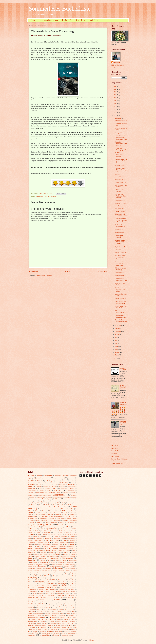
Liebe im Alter (31, 568)
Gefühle (41, 529)
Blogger (73, 492)
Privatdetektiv (32, 595)
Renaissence (33, 600)
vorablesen (32, 635)
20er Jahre (39, 475)
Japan (45, 548)
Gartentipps (53, 527)
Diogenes (68, 505)
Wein (51, 627)
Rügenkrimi (31, 604)
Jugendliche (72, 548)
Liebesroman (57, 568)
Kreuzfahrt (51, 556)
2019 (115, 107)
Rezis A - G (67, 20)
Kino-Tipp (58, 552)
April (117, 346)
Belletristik (47, 489)
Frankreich (39, 522)
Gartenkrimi (45, 527)
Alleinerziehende (71, 477)
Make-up (47, 574)
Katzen (68, 550)
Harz (34, 538)
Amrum (57, 481)
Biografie (31, 492)
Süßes (63, 614)
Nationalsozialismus (52, 582)
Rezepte (41, 600)
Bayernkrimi (62, 487)
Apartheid (36, 483)
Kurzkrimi (53, 562)
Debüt (46, 196)
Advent (32, 477)
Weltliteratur (57, 627)
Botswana (55, 497)
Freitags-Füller (45, 525)
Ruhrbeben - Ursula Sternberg (120, 269)
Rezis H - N (80, 20)
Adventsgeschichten (41, 477)
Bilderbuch (57, 490)
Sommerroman (53, 610)
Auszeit (55, 485)
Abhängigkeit (58, 475)
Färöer (75, 525)
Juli (116, 337)
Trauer (73, 620)
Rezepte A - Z (115, 456)
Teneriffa (54, 615)
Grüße (36, 537)
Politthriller (60, 593)
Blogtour (32, 497)
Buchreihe (72, 499)
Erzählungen (58, 515)
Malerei (59, 574)
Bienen (49, 491)
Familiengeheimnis (43, 517)
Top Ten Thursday (44, 619)
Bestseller (72, 489)
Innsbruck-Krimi (47, 544)
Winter (45, 629)
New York (72, 584)
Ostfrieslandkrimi (33, 591)
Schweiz (48, 608)
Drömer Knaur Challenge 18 (48, 509)
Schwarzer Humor (70, 606)
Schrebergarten (58, 606)
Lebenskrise (47, 564)
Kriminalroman (52, 196)
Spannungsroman (69, 610)
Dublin (58, 509)
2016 (115, 116)
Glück (39, 535)
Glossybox (31, 535)
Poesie (46, 593)
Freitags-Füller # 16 (120, 253)
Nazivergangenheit (32, 584)
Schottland (49, 606)
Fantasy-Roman (60, 519)
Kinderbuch (32, 552)
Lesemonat (42, 566)
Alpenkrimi (51, 479)
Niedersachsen (31, 586)
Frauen (47, 522)
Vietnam (58, 625)
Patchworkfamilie (65, 591)
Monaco (61, 576)
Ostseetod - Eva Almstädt (119, 191)
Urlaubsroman (62, 623)
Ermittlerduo (65, 513)
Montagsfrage (33, 578)
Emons (63, 511)
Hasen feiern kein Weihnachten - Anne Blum (120, 264)
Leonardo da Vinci (32, 566)
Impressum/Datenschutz (49, 20)
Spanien (61, 610)
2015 (115, 359)
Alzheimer (72, 479)
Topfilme (59, 620)
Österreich (56, 635)
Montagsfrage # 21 (120, 165)
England (30, 513)
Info (40, 544)
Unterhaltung (31, 623)
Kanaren (54, 550)
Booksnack (48, 497)
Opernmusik (53, 590)
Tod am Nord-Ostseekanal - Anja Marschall (121, 144)
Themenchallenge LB (33, 618)
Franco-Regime (73, 520)
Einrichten (45, 511)
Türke (53, 621)
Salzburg (60, 604)
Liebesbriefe (40, 568)
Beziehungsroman (32, 491)
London (68, 570)
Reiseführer (53, 597)
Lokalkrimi (61, 570)
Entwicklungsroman (41, 513)
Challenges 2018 (55, 501)
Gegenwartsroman (51, 529)
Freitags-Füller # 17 (120, 211)
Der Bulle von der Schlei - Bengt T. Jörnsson (120, 242)
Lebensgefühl (39, 564)
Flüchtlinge (65, 520)
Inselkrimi (55, 544)
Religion (68, 597)
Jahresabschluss (62, 546)
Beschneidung (64, 489)
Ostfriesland (71, 590)
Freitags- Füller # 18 (120, 182)
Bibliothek (41, 491)
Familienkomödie (70, 517)
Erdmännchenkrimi (56, 513)
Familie (72, 515)
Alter (65, 479)
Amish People (49, 481)
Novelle (49, 588)
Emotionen (72, 511)
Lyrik (55, 572)
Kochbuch (55, 554)
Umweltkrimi (65, 621)
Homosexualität (32, 543)
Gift (67, 533)
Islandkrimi (31, 546)
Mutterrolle (63, 578)
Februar (117, 352)
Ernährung (72, 513)
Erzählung (50, 515)
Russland (56, 602)
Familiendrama (32, 517)
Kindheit (51, 552)
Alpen (45, 479)
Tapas (74, 614)
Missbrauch (38, 576)
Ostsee (41, 591)
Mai (117, 343)
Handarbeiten (64, 537)
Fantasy (52, 518)
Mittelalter (47, 576)
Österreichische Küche (67, 635)
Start (33, 20)
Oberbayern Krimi (71, 588)
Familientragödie (44, 519)
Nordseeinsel (64, 586)
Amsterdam (65, 481)
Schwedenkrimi (40, 608)
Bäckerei (30, 501)
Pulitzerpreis (72, 595)
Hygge (56, 543)
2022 (115, 98)
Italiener (46, 546)
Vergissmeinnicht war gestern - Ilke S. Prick (121, 161)
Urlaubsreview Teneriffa (119, 236)
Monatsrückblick (70, 576)
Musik (43, 578)
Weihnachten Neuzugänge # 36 (120, 149)
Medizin (72, 574)
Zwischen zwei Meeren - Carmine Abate (121, 289)
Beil (41, 489)
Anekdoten (72, 481)
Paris (58, 591)
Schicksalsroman (40, 606)
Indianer (30, 544)
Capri (41, 501)
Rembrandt (74, 597)
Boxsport (68, 497)
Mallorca (66, 574)
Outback (48, 591)
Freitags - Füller (32, 525)
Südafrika (30, 614)
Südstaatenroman (56, 614)
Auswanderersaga (48, 485)
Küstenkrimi (70, 562)
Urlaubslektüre (53, 623)
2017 (115, 113)
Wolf (29, 631)
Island (72, 544)
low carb (63, 633)
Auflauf (73, 483)
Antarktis (30, 483)
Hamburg (48, 537)
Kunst (64, 560)
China (68, 501)
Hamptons (56, 537)
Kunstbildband (73, 560)
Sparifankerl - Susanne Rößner (120, 226)
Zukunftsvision (59, 631)
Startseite (68, 271)
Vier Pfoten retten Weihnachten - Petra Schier (120, 257)
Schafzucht (72, 604)
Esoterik (66, 515)
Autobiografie (63, 485)
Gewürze (56, 533)
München (30, 582)
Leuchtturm (66, 566)
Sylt (73, 612)
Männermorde (45, 580)
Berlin (54, 489)
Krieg (57, 556)
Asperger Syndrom (45, 483)
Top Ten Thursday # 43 (123, 387)
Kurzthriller (61, 562)
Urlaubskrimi (45, 623)
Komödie (73, 554)
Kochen (65, 554)
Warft (75, 625)
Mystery (69, 578)
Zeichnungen (50, 631)
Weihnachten (42, 627)
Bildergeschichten (70, 491)
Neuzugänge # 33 (120, 233)
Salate (54, 604)
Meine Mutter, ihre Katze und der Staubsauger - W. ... (121, 137)
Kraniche (37, 556)
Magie (34, 574)
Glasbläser (72, 533)
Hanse (30, 538)
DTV (63, 503)
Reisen (61, 597)
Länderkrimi (61, 572)
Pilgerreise (41, 593)
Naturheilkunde (63, 582)
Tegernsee (47, 615)
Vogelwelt (64, 625)
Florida (50, 520)
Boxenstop (62, 497)
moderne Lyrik (71, 633)
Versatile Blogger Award (41, 625)
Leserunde (59, 566)
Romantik (31, 602)
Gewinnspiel (47, 533)
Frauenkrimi (62, 522)
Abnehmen (65, 475)
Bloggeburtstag (66, 492)
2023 (115, 95)
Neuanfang (51, 584)
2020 (115, 104)
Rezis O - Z (94, 20)
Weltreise (64, 627)
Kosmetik (31, 556)
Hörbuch (72, 543)
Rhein (49, 600)
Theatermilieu (62, 615)
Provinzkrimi (51, 595)
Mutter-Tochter (55, 578)
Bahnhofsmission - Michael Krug (120, 312)
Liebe (72, 566)
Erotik (30, 515)
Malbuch (53, 574)
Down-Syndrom (36, 507)
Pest (29, 593)
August (117, 334)
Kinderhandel (44, 552)
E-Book (72, 509)
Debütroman (34, 505)
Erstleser (43, 515)
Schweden (31, 608)
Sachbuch (40, 604)
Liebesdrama (48, 568)
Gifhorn (62, 533)
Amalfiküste (31, 481)
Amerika (39, 481)
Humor (47, 542)
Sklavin (45, 610)
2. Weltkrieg (31, 475)
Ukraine (58, 621)
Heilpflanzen (48, 538)
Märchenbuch (62, 580)
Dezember (118, 118)
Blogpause (74, 495)
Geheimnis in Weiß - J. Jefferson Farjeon (121, 215)
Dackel (69, 503)
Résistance (62, 602)
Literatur (55, 570)
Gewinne (38, 533)
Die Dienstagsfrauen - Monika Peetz (121, 307)
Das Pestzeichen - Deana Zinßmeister (121, 279)
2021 (115, 101)
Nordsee (55, 586)
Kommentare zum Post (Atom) (44, 276)
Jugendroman (40, 550)
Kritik (50, 560)
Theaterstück (71, 615)
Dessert (41, 505)
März (117, 349)
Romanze (38, 602)
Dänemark (64, 509)
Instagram (114, 454)
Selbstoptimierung (62, 608)
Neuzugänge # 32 (120, 276)
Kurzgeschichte (34, 562)
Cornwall (45, 503)
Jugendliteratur (31, 550)
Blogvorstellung (40, 497)
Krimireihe (32, 560)
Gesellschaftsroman (64, 531)
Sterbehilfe (44, 612)
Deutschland (47, 505)
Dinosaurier (61, 505)
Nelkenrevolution (42, 584)
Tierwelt (33, 620)
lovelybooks (56, 633)
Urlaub (38, 623)
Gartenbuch (37, 527)
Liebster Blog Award (70, 568)
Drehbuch (44, 507)
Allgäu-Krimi (38, 479)
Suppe (60, 612)
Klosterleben (47, 554)
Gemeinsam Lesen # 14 (123, 369)
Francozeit (32, 522)
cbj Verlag (35, 633)
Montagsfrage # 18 (120, 273)
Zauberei (35, 631)
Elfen (58, 511)
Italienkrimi (53, 546)
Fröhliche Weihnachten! (119, 175)
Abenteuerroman (48, 475)
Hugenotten (40, 543)
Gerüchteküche (53, 531)
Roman (57, 600)
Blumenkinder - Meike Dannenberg (121, 321)
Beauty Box (32, 489)
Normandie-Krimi (32, 588)
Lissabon (37, 570)
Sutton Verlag (67, 612)
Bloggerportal (39, 196)
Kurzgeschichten (44, 562)
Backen (30, 487)
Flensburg (44, 520)
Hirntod (30, 540)
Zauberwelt (42, 631)
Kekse (73, 550)
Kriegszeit (72, 556)
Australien (39, 485)
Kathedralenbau (61, 550)
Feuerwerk (68, 519)
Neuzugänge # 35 (120, 179)
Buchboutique (46, 499)
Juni (117, 340)
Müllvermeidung (71, 580)
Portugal (67, 593)
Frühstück (70, 525)
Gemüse (37, 531)
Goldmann (45, 535)
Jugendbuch (63, 548)
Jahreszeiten (71, 546)
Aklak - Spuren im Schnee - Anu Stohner (120, 248)
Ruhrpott (49, 602)
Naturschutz (72, 582)
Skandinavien (32, 610)
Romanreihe (70, 600)
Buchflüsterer (57, 499)
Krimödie (43, 560)
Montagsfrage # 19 (120, 230)
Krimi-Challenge (42, 558)
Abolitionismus (73, 475)
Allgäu (30, 479)
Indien (36, 544)
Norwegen (41, 588)
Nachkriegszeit (39, 582)
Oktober (118, 328)
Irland (61, 544)
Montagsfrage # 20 (120, 201)
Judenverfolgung (53, 548)
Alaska (55, 477)
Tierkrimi (74, 618)
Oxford (53, 591)
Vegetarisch (71, 623)
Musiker (48, 578)
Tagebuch (68, 614)
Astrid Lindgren (55, 483)
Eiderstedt (30, 511)
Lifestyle (30, 570)
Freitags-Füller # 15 (120, 299)
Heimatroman (57, 538)
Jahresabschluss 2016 (121, 121)
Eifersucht (37, 511)
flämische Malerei (46, 633)
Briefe (31, 499)
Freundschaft (61, 525)
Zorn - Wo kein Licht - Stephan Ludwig (121, 303)
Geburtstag (60, 527)
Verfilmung (31, 625)
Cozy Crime (52, 503)
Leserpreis (52, 566)
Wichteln (70, 627)
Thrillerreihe (52, 618)
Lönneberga (69, 572)
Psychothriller (61, 595)
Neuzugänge (62, 584)
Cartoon (47, 501)
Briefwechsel (38, 499)
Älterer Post (103, 271)
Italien (39, 546)
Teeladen (39, 615)
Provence (41, 595)
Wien (75, 627)
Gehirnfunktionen (63, 529)
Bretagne (74, 497)
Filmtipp (75, 519)
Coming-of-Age (36, 503)
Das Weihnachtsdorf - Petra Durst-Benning (121, 155)
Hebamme (40, 538)
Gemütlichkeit (45, 531)
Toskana (66, 620)
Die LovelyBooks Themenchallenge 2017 (120, 170)
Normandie (72, 586)
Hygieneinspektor (64, 543)
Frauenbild (54, 522)
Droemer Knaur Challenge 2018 (58, 507)
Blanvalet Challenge (54, 492)
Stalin (38, 612)
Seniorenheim (71, 608)
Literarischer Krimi (46, 570)
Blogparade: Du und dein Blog (123, 423)
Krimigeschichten (54, 558)
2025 (115, 89)
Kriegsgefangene (64, 556)
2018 (115, 110)
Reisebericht (44, 597)
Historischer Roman (52, 540)
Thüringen (61, 618)
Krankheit (44, 556)
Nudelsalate (62, 588)
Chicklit (63, 501)
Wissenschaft (54, 629)
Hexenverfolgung (71, 538)
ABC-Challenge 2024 (117, 463)
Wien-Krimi (33, 629)
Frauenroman (70, 522)
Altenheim (59, 479)
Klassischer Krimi (38, 554)
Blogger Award (32, 495)
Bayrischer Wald (71, 487)
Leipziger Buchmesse (70, 564)
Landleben (31, 564)
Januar (117, 355)
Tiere (67, 618)
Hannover (72, 537)
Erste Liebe (36, 515)
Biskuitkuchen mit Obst (42, 492)
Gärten (41, 537)
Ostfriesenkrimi (62, 590)
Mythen (38, 580)
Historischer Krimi (38, 540)
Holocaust (73, 540)
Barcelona (38, 487)
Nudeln (55, 588)
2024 (115, 92)
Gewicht (73, 531)
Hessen (63, 538)
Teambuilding (31, 615)
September (118, 331)
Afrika (49, 477)
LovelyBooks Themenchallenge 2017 (43, 572)
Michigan (30, 576)
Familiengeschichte (56, 516)
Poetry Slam (52, 593)
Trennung (42, 621)
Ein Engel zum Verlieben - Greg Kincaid (120, 196)
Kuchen (59, 560)
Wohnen (73, 629)
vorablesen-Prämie (45, 635)
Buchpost (66, 499)
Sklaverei (39, 610)
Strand (55, 612)
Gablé (31, 527)
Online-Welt (41, 590)
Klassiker (66, 552)
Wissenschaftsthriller (64, 629)
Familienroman (32, 518)
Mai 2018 (40, 574)
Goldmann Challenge (56, 535)
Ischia (67, 544)
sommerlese (117, 62)
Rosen (43, 602)
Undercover (72, 621)
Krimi (30, 558)
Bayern (54, 487)
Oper (47, 590)
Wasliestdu (33, 627)
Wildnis (39, 629)
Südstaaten (47, 614)
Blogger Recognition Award (45, 495)
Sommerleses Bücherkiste (60, 9)
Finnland (32, 520)
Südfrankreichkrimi (39, 614)
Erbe (49, 513)
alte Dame (66, 631)
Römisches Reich (71, 602)
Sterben (50, 612)
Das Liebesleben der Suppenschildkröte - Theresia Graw (121, 220)
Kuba (54, 560)
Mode (54, 576)
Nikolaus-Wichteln (47, 586)
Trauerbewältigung (33, 621)
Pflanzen (34, 593)
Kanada (48, 550)
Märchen (53, 580)
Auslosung (31, 485)
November (118, 325)
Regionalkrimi (33, 597)
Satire (66, 604)
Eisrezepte (52, 511)
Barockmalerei (46, 487)
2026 (115, 86)
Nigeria (38, 586)
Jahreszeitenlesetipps (34, 548)
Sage (49, 604)
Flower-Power (57, 520)
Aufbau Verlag (64, 483)
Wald (70, 625)
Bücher (36, 501)
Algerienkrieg (62, 477)
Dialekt (55, 505)
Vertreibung (51, 625)
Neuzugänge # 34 (120, 208)
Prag (74, 593)
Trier (48, 621)
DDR (58, 503)
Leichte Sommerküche (57, 564)
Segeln (54, 608)
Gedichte (67, 527)
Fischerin (38, 520)
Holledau (66, 540)
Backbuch (71, 485)
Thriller (42, 617)
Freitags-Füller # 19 (120, 133)
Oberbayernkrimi (32, 590)
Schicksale (30, 606)
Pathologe (73, 591)
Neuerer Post (34, 271)
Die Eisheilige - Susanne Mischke (120, 316)
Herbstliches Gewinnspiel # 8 (123, 404)
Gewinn (30, 533)
